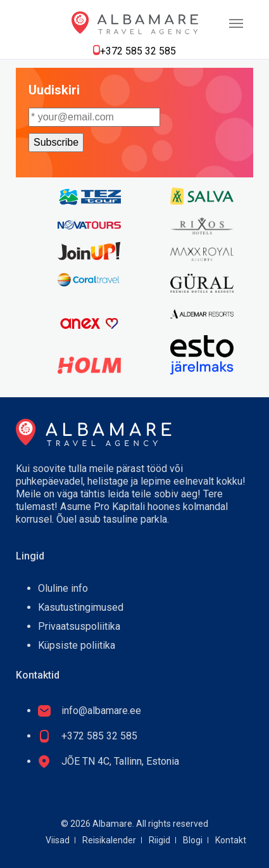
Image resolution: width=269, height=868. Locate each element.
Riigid (160, 840)
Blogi (193, 840)
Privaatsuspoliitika (79, 626)
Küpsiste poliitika (77, 645)
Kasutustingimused (81, 607)
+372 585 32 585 (138, 51)
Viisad (58, 840)
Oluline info (63, 588)
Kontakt (231, 840)
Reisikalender (109, 840)
